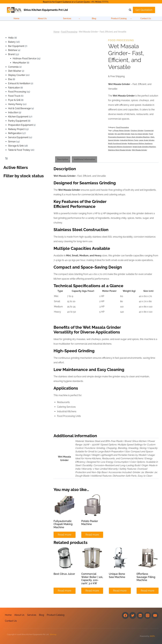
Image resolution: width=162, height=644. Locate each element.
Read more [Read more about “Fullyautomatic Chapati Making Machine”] (65, 535)
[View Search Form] (129, 10)
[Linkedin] (140, 615)
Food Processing (69, 32)
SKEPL (152, 636)
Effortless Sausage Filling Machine (146, 577)
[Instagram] (148, 615)
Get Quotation (144, 10)
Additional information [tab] (84, 159)
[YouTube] (155, 615)
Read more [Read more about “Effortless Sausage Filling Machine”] (148, 591)
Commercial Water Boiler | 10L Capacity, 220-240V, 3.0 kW (92, 579)
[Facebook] (125, 615)
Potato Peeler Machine (90, 523)
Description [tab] (63, 159)
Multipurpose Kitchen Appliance (140, 144)
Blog (94, 18)
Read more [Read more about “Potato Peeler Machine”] (92, 535)
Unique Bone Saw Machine (117, 575)
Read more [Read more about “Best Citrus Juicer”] (65, 591)
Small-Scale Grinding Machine (144, 147)
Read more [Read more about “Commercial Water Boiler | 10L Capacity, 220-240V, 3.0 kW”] (92, 591)
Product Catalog (56, 615)
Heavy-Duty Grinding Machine (138, 137)
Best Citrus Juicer (64, 574)
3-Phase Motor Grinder (121, 131)
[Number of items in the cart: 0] (6, 158)
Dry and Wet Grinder (122, 134)
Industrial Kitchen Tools (129, 140)
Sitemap (53, 634)
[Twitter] (133, 615)
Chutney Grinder (137, 131)
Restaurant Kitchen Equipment (120, 147)
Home (16, 18)
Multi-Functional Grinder (118, 144)
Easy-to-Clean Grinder (140, 134)
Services (32, 615)
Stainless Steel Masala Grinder (120, 150)
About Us (42, 18)
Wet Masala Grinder (139, 150)
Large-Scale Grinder (147, 140)
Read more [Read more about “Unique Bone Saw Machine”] (120, 591)
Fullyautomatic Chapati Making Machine (63, 524)
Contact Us (146, 18)
